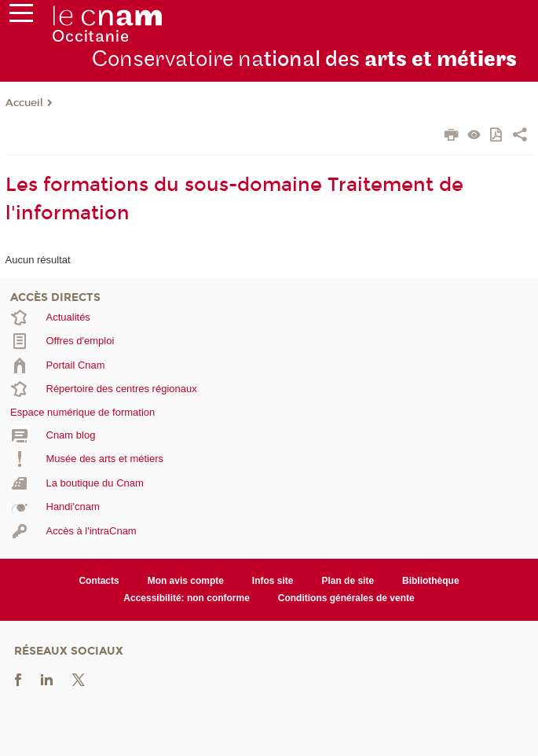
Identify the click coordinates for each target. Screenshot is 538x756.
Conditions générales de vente (346, 598)
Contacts (99, 581)
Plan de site (348, 581)
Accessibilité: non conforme (187, 598)
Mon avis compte (186, 581)
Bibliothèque (431, 581)
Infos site (273, 581)
